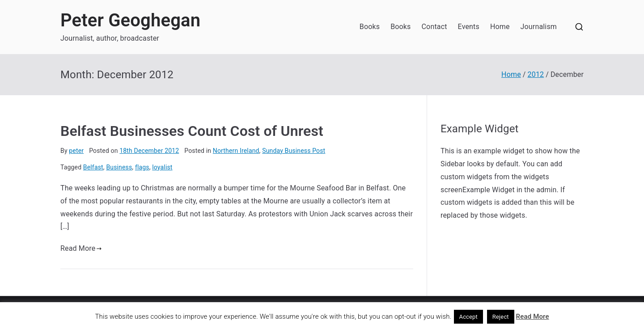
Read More (81, 248)
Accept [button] (469, 317)
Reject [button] (501, 317)
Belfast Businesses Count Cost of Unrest (192, 131)
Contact (434, 27)
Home (500, 27)
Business (119, 167)
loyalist (162, 167)
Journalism (539, 27)
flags (142, 167)
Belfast (93, 167)
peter (76, 151)
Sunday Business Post (294, 151)
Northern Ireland (236, 151)
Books (370, 27)
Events (469, 27)
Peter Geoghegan (130, 20)
